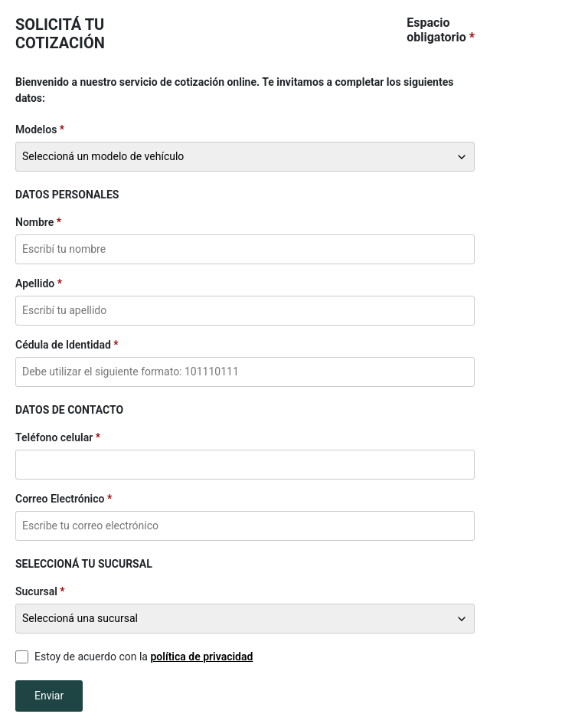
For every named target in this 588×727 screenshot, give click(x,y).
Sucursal (36, 591)
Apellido (35, 283)
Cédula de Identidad (63, 345)
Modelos (36, 129)
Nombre (34, 222)
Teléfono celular (54, 437)
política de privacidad (201, 657)
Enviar (49, 696)
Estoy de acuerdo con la (144, 657)
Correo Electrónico (60, 499)
